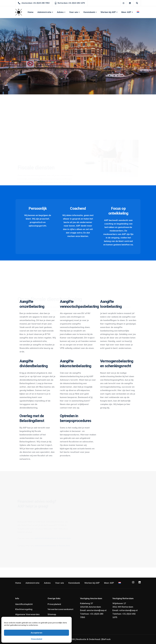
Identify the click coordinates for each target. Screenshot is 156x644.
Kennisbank (89, 12)
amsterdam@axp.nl (97, 610)
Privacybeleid (37, 639)
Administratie (44, 12)
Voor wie (74, 12)
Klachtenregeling (24, 609)
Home (31, 12)
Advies (60, 12)
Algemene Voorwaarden (27, 614)
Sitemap (52, 614)
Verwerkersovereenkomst (60, 609)
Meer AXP (126, 12)
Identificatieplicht (24, 604)
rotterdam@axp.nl (128, 610)
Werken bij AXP (108, 12)
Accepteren (36, 633)
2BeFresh (106, 639)
